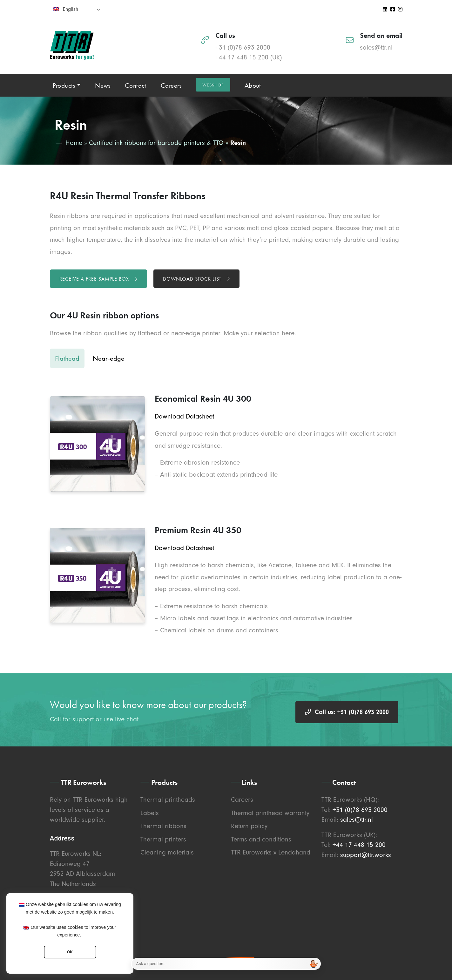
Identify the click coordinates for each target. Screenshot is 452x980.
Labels (150, 813)
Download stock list (196, 279)
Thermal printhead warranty (270, 813)
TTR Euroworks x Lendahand (271, 852)
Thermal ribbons (163, 826)
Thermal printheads (168, 800)
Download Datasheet (184, 416)
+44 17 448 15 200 (242, 57)
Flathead (67, 358)
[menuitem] (77, 9)
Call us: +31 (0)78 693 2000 (347, 712)
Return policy (249, 826)
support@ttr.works (366, 855)
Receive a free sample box (98, 279)
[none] (77, 9)
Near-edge (109, 358)
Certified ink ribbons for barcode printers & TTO (156, 143)
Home (74, 143)
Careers (242, 800)
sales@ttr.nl (376, 47)
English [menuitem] (71, 9)
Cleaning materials (167, 852)
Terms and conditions (261, 839)
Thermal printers (163, 839)
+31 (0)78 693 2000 (243, 47)
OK (70, 952)
